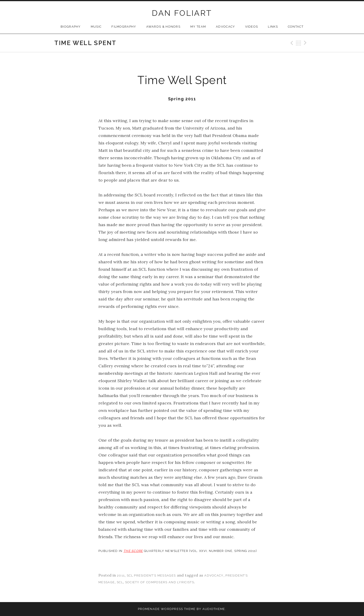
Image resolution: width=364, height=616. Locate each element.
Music (96, 27)
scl (120, 582)
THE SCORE (133, 551)
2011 (121, 575)
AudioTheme (214, 609)
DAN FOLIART (182, 13)
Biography (71, 27)
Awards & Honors (163, 27)
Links (273, 27)
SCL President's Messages (151, 575)
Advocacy (225, 27)
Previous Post (291, 43)
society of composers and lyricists (160, 582)
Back (299, 43)
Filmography (124, 27)
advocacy (214, 575)
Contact (296, 27)
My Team (198, 27)
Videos (252, 27)
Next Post (306, 43)
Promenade (149, 609)
